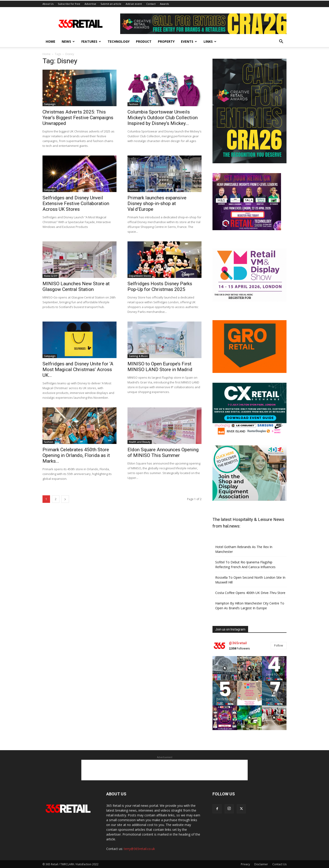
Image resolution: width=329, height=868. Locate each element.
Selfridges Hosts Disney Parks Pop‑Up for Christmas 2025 (160, 286)
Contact (151, 3)
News (68, 41)
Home (50, 41)
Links (210, 41)
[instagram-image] (225, 668)
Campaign (50, 103)
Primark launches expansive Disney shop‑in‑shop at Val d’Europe (157, 203)
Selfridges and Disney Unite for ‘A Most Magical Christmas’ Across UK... (78, 369)
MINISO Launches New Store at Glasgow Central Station (76, 286)
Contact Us (279, 864)
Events (189, 41)
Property (166, 41)
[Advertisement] (164, 770)
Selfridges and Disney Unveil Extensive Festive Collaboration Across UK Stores (76, 203)
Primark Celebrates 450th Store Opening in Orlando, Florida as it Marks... (76, 455)
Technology (119, 41)
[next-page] (65, 498)
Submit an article (111, 3)
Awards (164, 3)
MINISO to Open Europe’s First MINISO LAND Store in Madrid (160, 366)
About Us (48, 3)
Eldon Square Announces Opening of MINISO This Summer (163, 452)
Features (91, 41)
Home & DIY (51, 275)
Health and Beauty (140, 441)
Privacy (245, 864)
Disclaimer (261, 864)
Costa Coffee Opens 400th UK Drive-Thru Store (250, 592)
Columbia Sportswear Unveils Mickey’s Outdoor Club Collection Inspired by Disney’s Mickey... (163, 117)
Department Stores (140, 275)
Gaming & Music (138, 355)
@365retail (238, 642)
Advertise (90, 3)
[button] (281, 41)
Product (144, 41)
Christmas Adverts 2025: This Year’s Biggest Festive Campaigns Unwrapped (78, 117)
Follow (279, 645)
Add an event (134, 3)
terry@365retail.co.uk (139, 848)
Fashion (134, 103)
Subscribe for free (69, 3)
